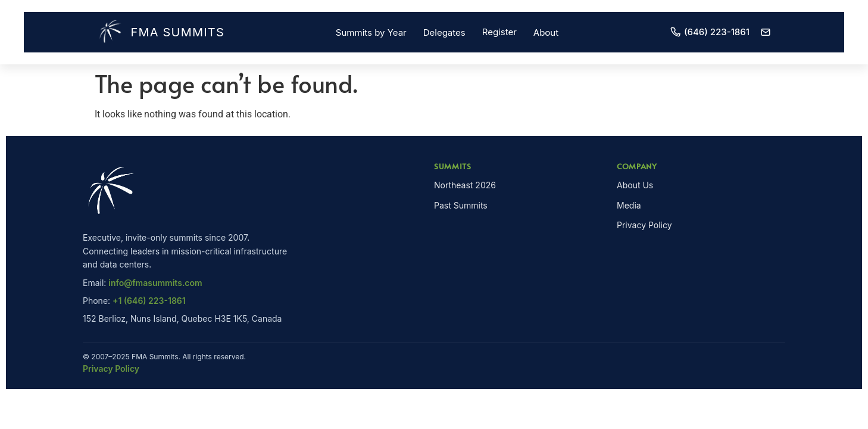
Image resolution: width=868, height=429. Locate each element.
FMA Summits (161, 32)
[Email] (766, 32)
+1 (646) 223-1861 (149, 301)
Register (499, 32)
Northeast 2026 (465, 185)
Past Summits (461, 205)
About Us (635, 185)
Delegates (444, 32)
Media (629, 205)
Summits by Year (371, 32)
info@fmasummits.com (155, 283)
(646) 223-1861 (710, 32)
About (546, 32)
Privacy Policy (644, 225)
